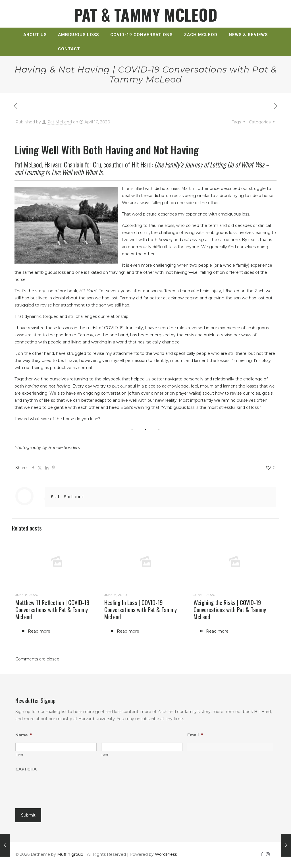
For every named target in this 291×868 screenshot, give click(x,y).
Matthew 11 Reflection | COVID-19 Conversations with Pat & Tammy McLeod (52, 609)
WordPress (166, 854)
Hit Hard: (142, 168)
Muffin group (70, 854)
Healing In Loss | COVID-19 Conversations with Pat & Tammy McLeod (141, 609)
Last (105, 755)
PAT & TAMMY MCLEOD (146, 14)
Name (24, 735)
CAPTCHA (26, 769)
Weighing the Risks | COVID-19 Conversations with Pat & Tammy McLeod (230, 609)
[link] (35, 45)
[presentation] (59, 788)
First (19, 755)
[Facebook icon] (262, 854)
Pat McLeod (60, 122)
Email (195, 735)
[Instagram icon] (268, 854)
